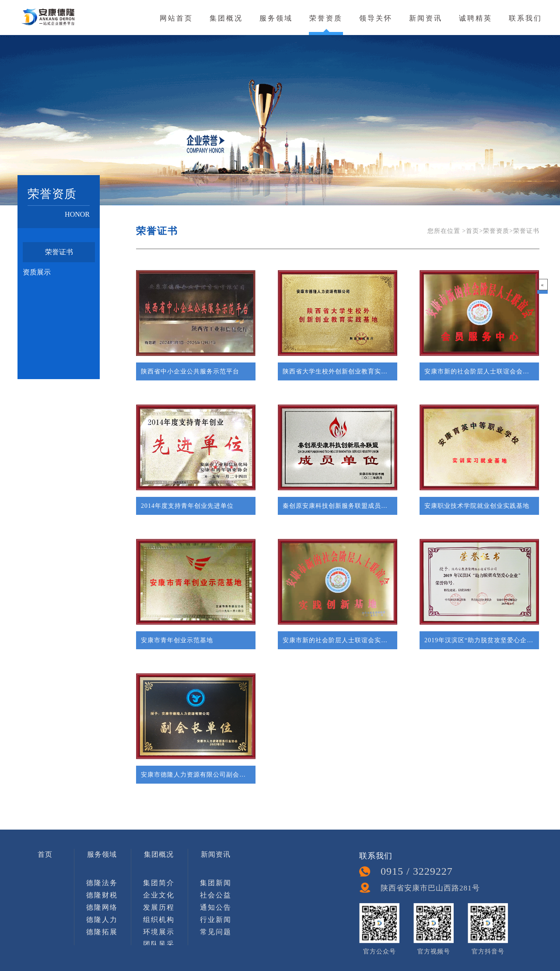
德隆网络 (102, 907)
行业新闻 (216, 920)
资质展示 (37, 272)
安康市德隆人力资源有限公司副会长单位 (196, 775)
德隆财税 (102, 895)
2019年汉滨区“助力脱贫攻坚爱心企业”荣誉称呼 (479, 640)
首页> (474, 231)
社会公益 (216, 895)
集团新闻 (216, 883)
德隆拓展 (102, 932)
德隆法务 (102, 883)
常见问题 (216, 932)
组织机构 (159, 920)
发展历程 (159, 907)
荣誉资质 (326, 18)
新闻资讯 (426, 18)
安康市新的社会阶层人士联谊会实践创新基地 (338, 640)
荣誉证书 (59, 252)
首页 (45, 854)
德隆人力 (102, 920)
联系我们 (525, 18)
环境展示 (159, 932)
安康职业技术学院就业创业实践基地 (477, 506)
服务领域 (276, 18)
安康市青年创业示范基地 (177, 640)
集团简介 (159, 883)
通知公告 (216, 907)
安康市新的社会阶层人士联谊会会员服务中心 (479, 371)
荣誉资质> (498, 231)
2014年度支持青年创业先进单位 (187, 506)
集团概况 (226, 18)
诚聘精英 (476, 18)
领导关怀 (376, 18)
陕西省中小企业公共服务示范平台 (190, 371)
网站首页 (176, 18)
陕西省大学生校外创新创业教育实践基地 (338, 371)
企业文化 (159, 895)
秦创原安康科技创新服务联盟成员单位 (338, 506)
